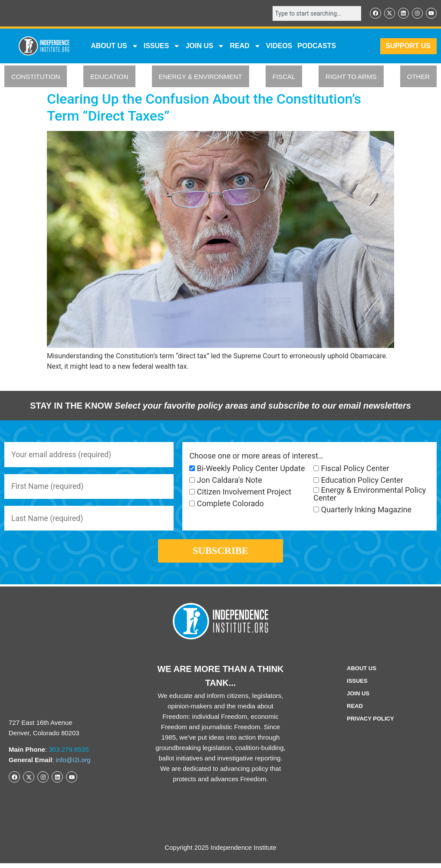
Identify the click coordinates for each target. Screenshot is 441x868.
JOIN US (205, 46)
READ (245, 46)
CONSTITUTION (36, 77)
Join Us (358, 698)
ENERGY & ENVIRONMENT (201, 77)
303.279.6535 (69, 754)
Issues (162, 46)
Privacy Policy (370, 723)
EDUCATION (109, 77)
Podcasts (317, 46)
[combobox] (315, 13)
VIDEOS (279, 46)
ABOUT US (115, 46)
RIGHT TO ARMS (351, 77)
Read (355, 711)
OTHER (419, 77)
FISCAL (284, 77)
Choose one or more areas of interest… (256, 456)
